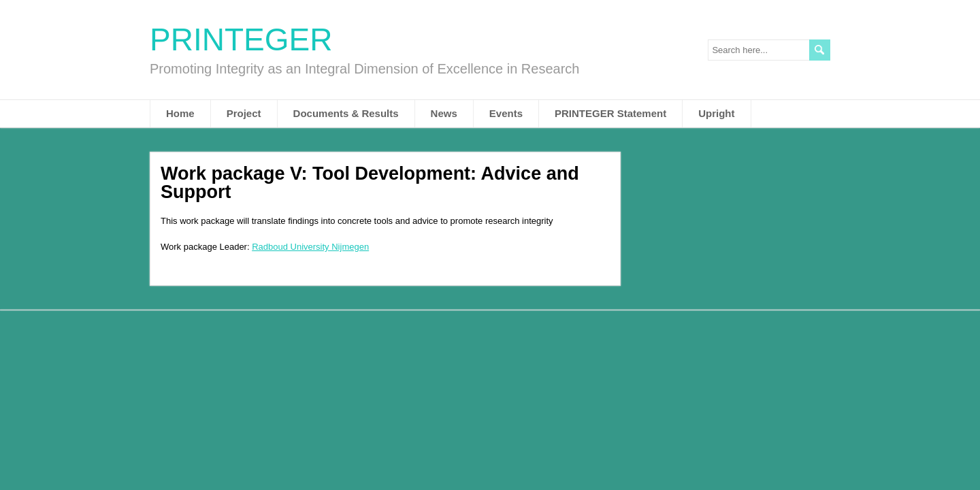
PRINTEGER (241, 39)
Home (180, 113)
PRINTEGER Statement (610, 113)
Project (244, 113)
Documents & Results (346, 113)
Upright (716, 113)
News (444, 113)
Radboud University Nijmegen (310, 247)
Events (506, 113)
